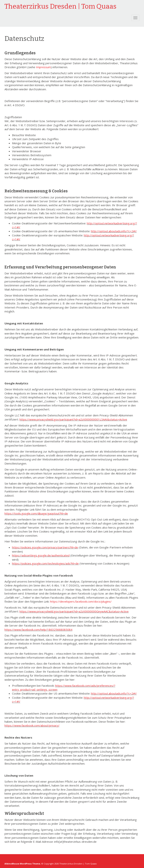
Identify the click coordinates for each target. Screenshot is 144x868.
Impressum (43, 67)
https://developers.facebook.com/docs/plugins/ (81, 601)
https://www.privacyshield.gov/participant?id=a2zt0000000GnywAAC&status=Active (74, 611)
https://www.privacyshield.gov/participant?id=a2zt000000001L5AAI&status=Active (73, 419)
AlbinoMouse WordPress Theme (22, 864)
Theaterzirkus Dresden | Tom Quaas (60, 6)
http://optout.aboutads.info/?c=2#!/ (114, 231)
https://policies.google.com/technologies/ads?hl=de (45, 563)
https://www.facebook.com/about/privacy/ (32, 725)
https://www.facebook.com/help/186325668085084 (38, 630)
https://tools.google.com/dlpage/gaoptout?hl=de (36, 513)
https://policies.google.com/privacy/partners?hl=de (45, 547)
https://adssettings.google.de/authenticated (41, 555)
